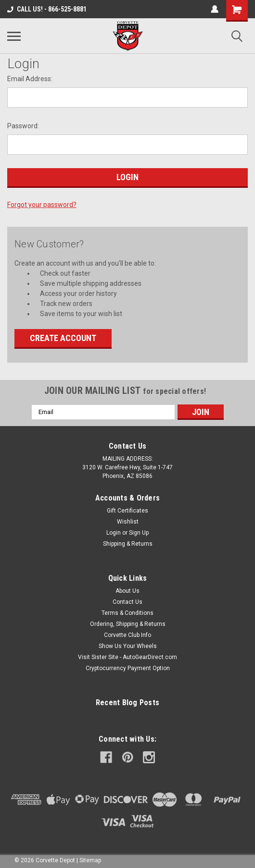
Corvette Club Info (127, 635)
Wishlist (128, 522)
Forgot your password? (42, 205)
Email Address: (30, 79)
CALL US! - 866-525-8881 (47, 9)
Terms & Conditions (127, 613)
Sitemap (90, 860)
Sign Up (139, 533)
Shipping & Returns (128, 544)
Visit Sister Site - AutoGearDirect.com (127, 657)
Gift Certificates (127, 511)
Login (114, 533)
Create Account (63, 338)
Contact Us (127, 602)
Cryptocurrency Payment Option (128, 668)
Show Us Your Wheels (128, 646)
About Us (127, 591)
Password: (23, 126)
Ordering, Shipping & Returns (128, 624)
